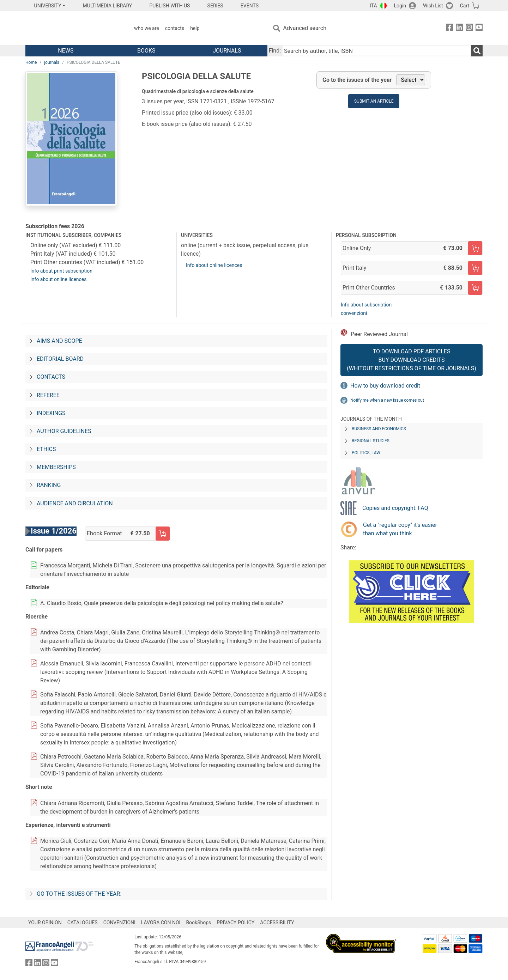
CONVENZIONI (119, 923)
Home (31, 62)
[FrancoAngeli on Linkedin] (459, 28)
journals (52, 62)
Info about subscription (366, 305)
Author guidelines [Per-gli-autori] (64, 431)
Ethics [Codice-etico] (46, 449)
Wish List (433, 6)
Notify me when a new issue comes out (387, 400)
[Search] (477, 51)
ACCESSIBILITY (277, 923)
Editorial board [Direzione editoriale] (60, 359)
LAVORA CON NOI (161, 923)
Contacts (175, 28)
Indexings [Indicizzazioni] (51, 413)
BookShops (198, 923)
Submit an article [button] (374, 101)
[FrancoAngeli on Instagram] (469, 28)
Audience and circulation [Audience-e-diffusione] (75, 503)
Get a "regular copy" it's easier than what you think (400, 529)
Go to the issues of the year (357, 80)
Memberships (56, 467)
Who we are (147, 28)
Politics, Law (366, 453)
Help (195, 28)
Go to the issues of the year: (79, 894)
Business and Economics (379, 429)
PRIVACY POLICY (235, 923)
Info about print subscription (61, 271)
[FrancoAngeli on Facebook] (449, 28)
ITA (373, 6)
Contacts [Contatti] (51, 377)
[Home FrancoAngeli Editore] (72, 28)
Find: (275, 51)
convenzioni (354, 313)
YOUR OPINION (45, 923)
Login (400, 6)
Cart (465, 6)
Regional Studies (371, 441)
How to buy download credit (385, 386)
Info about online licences (59, 279)
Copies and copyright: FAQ (395, 508)
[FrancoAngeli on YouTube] (479, 28)
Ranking (49, 485)
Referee (48, 395)
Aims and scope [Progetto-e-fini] (59, 341)
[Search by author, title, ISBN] (377, 51)
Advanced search (305, 28)
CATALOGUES (83, 923)
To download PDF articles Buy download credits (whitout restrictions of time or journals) (411, 360)
